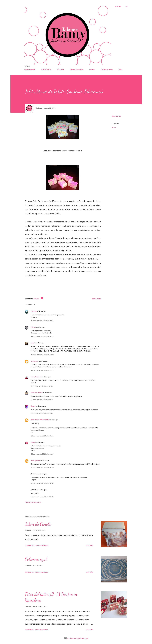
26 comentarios (42, 545)
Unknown (34, 361)
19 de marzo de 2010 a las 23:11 (42, 370)
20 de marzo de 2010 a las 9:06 (42, 413)
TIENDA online (46, 70)
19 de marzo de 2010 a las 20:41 (42, 321)
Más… (121, 70)
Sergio (33, 406)
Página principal (30, 70)
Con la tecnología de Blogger (76, 638)
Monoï (114, 128)
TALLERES (60, 70)
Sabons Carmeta (37, 392)
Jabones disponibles (77, 70)
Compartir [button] (116, 116)
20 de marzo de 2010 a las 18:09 (42, 483)
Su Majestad (35, 460)
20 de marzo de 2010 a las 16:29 (42, 454)
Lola (32, 343)
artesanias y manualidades (40, 420)
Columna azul (36, 559)
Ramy (33, 442)
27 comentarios (42, 572)
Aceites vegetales (107, 70)
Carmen (34, 311)
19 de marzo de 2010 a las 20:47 (42, 336)
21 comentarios (42, 630)
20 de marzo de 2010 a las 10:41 (42, 436)
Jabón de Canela (38, 524)
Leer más (89, 545)
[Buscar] (118, 6)
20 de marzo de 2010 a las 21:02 (42, 497)
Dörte (33, 327)
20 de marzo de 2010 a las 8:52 (42, 400)
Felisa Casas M (36, 377)
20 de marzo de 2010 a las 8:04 (42, 386)
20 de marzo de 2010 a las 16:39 (42, 467)
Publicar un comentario (33, 502)
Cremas (92, 70)
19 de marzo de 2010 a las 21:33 (42, 355)
